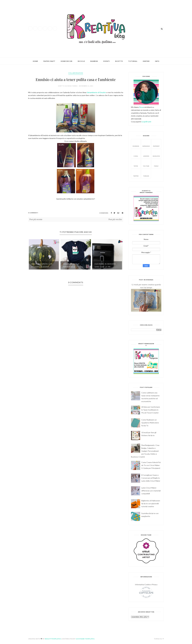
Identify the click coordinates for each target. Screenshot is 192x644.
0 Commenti (33, 213)
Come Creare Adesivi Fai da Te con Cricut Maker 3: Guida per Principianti (151, 465)
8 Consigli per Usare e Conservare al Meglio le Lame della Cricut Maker (151, 478)
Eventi (107, 61)
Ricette (119, 61)
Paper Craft (49, 61)
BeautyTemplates (53, 639)
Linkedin (146, 154)
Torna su (159, 639)
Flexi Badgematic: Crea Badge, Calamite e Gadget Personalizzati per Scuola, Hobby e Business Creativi (145, 451)
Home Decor (67, 61)
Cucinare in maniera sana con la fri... (105, 265)
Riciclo (81, 61)
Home (35, 61)
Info (157, 61)
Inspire (146, 61)
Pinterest (156, 144)
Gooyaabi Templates (85, 639)
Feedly (156, 164)
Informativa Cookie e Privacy (146, 584)
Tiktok (136, 164)
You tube (146, 164)
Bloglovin (156, 154)
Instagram (146, 144)
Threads (146, 174)
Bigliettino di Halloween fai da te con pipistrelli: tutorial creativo (151, 503)
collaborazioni (76, 73)
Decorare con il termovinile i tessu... (74, 265)
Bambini (94, 61)
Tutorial (133, 61)
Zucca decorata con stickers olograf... (42, 265)
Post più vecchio (115, 219)
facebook (136, 144)
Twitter (136, 174)
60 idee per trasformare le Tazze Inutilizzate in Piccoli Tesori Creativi (151, 410)
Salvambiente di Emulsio (96, 92)
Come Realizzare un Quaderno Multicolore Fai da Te (150, 423)
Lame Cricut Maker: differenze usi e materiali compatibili (151, 491)
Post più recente (36, 219)
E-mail (136, 154)
